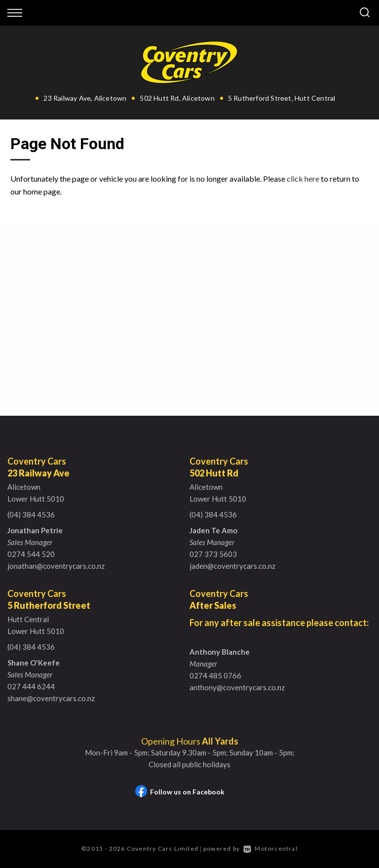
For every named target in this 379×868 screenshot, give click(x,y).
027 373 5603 (213, 554)
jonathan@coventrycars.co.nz (56, 566)
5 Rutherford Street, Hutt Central (282, 98)
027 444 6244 (31, 686)
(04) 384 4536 (31, 514)
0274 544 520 (31, 554)
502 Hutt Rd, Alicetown (177, 98)
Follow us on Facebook (180, 792)
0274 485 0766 (215, 675)
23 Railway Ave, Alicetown (85, 98)
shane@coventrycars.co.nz (51, 698)
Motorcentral (270, 848)
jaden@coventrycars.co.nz (232, 566)
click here (303, 178)
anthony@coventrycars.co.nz (237, 687)
